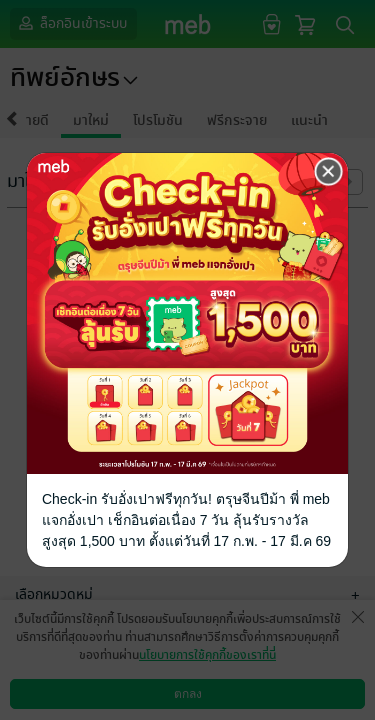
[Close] (329, 172)
